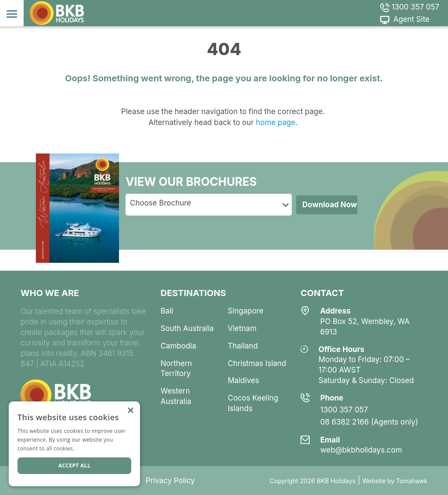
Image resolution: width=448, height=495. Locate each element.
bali (167, 311)
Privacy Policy (170, 481)
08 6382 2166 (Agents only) (369, 422)
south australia (187, 328)
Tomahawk (412, 481)
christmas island (257, 363)
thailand (243, 346)
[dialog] (74, 444)
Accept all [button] (74, 465)
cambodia (178, 346)
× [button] (130, 411)
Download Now (330, 205)
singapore (245, 311)
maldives (243, 380)
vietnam (242, 328)
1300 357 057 (410, 7)
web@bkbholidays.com (361, 450)
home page (275, 122)
